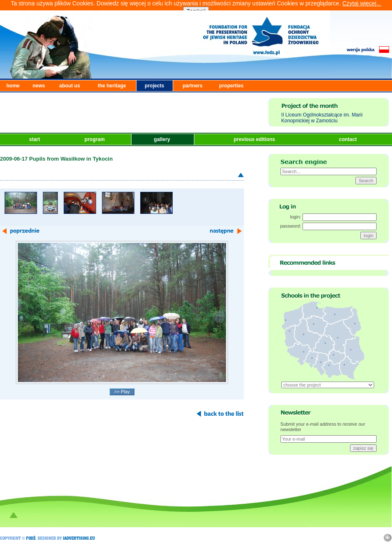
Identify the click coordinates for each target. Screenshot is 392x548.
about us (69, 86)
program (95, 139)
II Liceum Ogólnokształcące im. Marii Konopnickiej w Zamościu (322, 118)
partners (193, 86)
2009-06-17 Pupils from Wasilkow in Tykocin (56, 159)
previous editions (255, 139)
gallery (163, 139)
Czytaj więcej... (362, 3)
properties (232, 86)
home (13, 86)
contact (348, 139)
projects (155, 86)
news (39, 86)
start (35, 139)
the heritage (112, 86)
